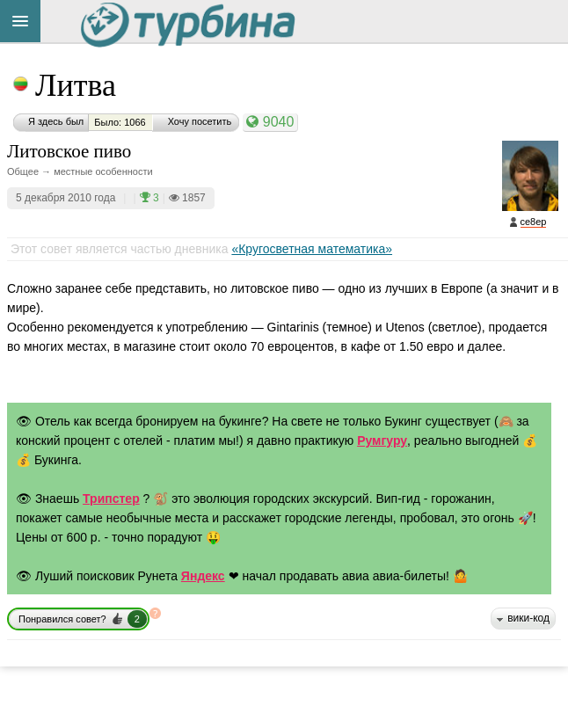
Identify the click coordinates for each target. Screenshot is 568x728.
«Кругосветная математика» (312, 249)
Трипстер (111, 499)
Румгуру (382, 440)
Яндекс (203, 576)
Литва (76, 85)
